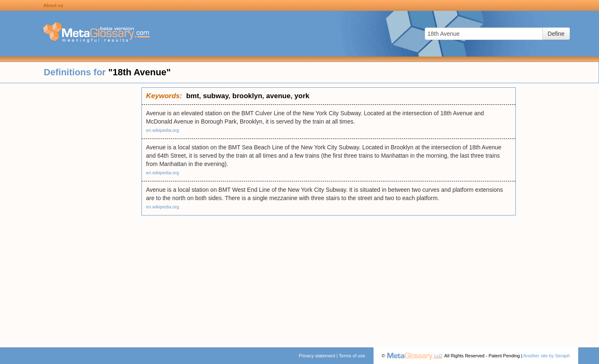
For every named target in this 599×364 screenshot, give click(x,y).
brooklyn (248, 96)
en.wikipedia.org (163, 130)
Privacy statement (317, 356)
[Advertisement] (71, 212)
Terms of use (352, 356)
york (302, 96)
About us (53, 5)
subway (216, 96)
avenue (278, 96)
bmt (192, 96)
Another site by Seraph (547, 356)
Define (556, 34)
